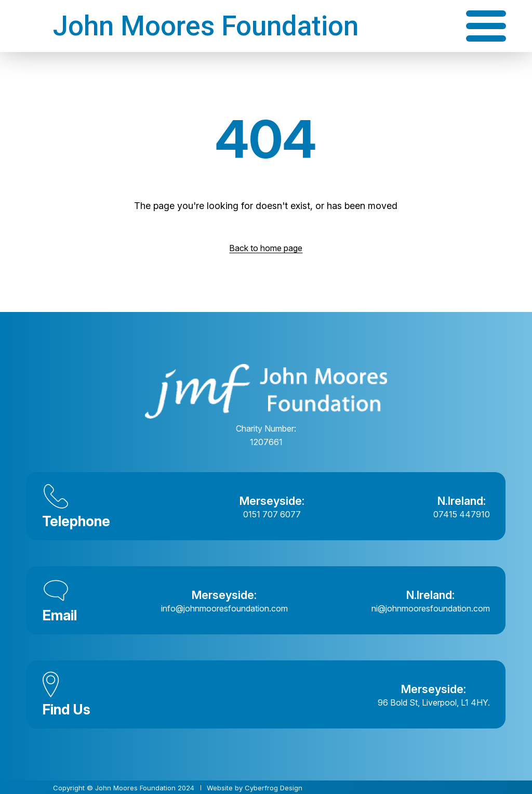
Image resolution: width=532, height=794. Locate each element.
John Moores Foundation (206, 26)
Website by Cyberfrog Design (255, 788)
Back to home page (266, 248)
